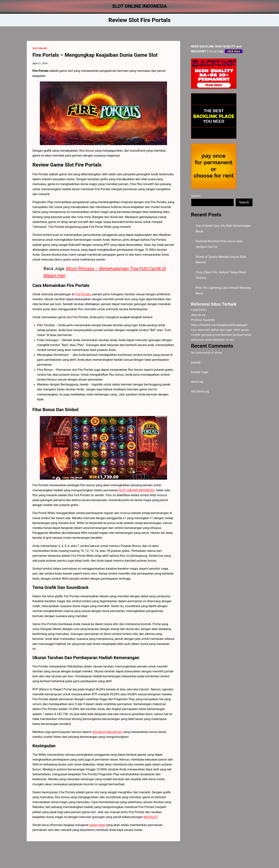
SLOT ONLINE (40, 48)
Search (196, 196)
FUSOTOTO (199, 310)
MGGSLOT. (151, 817)
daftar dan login (221, 330)
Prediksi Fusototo (203, 320)
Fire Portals (83, 294)
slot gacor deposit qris (107, 732)
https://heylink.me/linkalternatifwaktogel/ (219, 325)
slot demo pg (200, 391)
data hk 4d (198, 315)
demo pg (197, 382)
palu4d (196, 362)
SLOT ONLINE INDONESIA (137, 490)
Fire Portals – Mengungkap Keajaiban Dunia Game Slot (95, 55)
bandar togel (200, 372)
